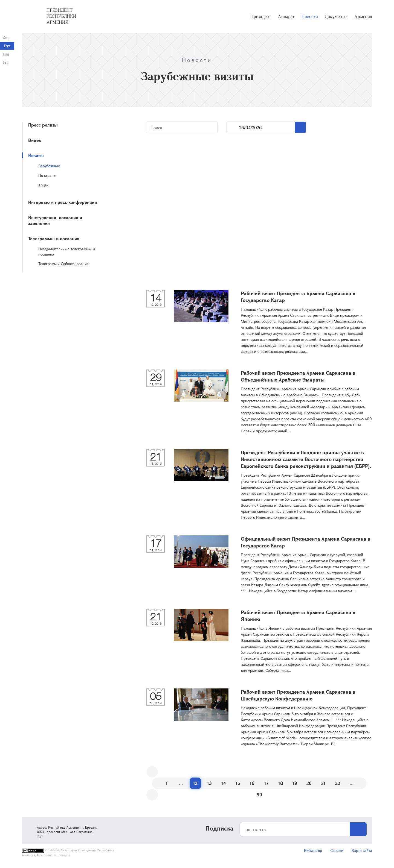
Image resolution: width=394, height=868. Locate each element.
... (233, 127)
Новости (310, 16)
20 (309, 783)
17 (266, 783)
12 (195, 783)
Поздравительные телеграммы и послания (67, 251)
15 (238, 783)
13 (209, 783)
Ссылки (337, 850)
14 (224, 783)
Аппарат (286, 16)
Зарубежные (49, 166)
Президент (261, 16)
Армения (363, 16)
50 (259, 795)
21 (323, 783)
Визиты (36, 155)
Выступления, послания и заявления (55, 220)
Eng (6, 54)
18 (281, 783)
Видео (35, 140)
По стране (47, 175)
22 (338, 783)
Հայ (6, 38)
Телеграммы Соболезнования (63, 264)
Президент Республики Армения (61, 16)
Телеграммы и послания (54, 238)
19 (295, 783)
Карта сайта (362, 850)
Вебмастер (313, 850)
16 (252, 783)
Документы (336, 16)
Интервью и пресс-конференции (63, 202)
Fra (6, 62)
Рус (7, 46)
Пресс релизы (43, 125)
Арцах (43, 185)
